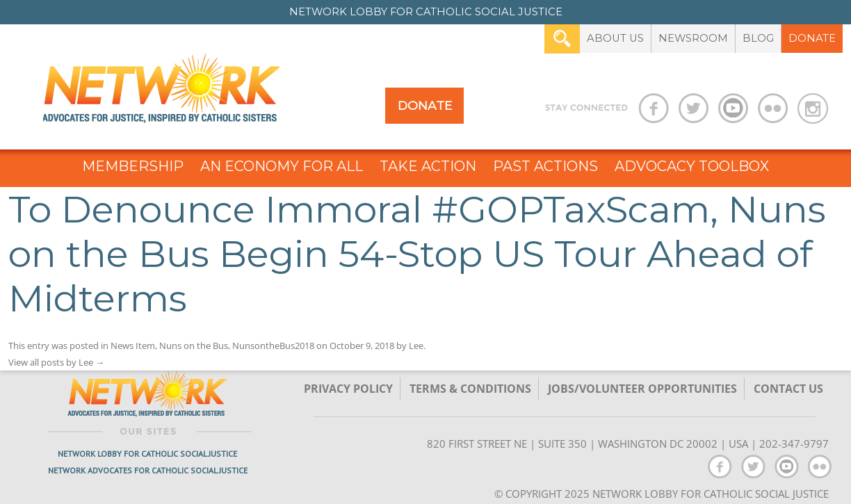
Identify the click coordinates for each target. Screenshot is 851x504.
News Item (133, 346)
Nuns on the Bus (194, 346)
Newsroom (693, 38)
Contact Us (788, 389)
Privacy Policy (348, 389)
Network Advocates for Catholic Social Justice (148, 470)
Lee (416, 346)
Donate (812, 38)
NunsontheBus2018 (273, 346)
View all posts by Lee (56, 362)
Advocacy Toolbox (692, 166)
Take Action (428, 166)
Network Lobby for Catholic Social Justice (147, 454)
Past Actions (545, 166)
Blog (758, 38)
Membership (133, 166)
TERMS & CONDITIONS (470, 389)
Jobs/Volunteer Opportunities (642, 389)
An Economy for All (282, 166)
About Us (615, 38)
